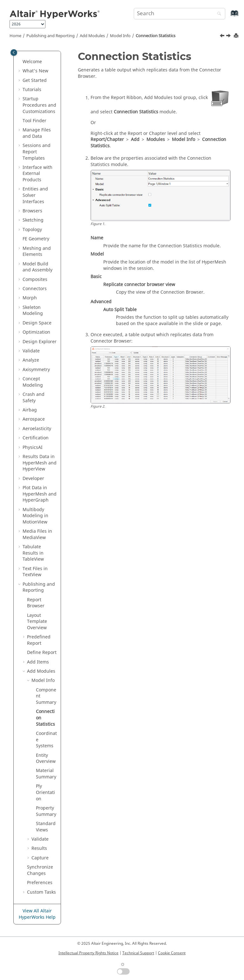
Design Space (37, 323)
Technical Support (138, 953)
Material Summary (46, 774)
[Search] (218, 14)
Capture (40, 858)
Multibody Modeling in (35, 516)
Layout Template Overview (37, 622)
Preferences (40, 883)
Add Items (38, 662)
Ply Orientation (45, 792)
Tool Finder (34, 121)
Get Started (35, 80)
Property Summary (46, 811)
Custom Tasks (41, 892)
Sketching (33, 220)
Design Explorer (40, 342)
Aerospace (34, 419)
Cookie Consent (172, 953)
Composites (35, 280)
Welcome (32, 62)
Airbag (30, 410)
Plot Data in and (40, 494)
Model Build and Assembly (37, 267)
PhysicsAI (33, 447)
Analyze (31, 360)
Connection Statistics (156, 36)
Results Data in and (40, 463)
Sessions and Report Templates (37, 152)
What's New (35, 71)
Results (39, 848)
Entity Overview (46, 759)
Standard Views (46, 827)
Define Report (42, 653)
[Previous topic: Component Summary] (223, 37)
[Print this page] (237, 36)
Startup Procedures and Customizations (39, 105)
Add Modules (92, 36)
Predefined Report (39, 640)
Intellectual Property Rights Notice (88, 953)
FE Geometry (36, 239)
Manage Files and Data (37, 133)
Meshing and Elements (37, 252)
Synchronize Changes (40, 870)
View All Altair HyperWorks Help (37, 914)
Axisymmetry (36, 370)
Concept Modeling (33, 382)
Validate (31, 351)
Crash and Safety (34, 398)
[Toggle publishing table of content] (14, 53)
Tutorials (32, 90)
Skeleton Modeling (33, 311)
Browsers (32, 211)
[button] (20, 62)
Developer (33, 479)
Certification (36, 438)
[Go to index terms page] (228, 16)
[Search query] (180, 14)
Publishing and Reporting (51, 36)
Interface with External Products (37, 174)
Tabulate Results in (33, 553)
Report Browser (36, 603)
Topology (32, 230)
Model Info (120, 36)
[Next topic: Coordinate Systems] (229, 37)
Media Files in (37, 534)
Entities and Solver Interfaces (35, 195)
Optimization (36, 332)
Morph (30, 298)
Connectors (35, 289)
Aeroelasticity (37, 429)
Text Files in (35, 572)
